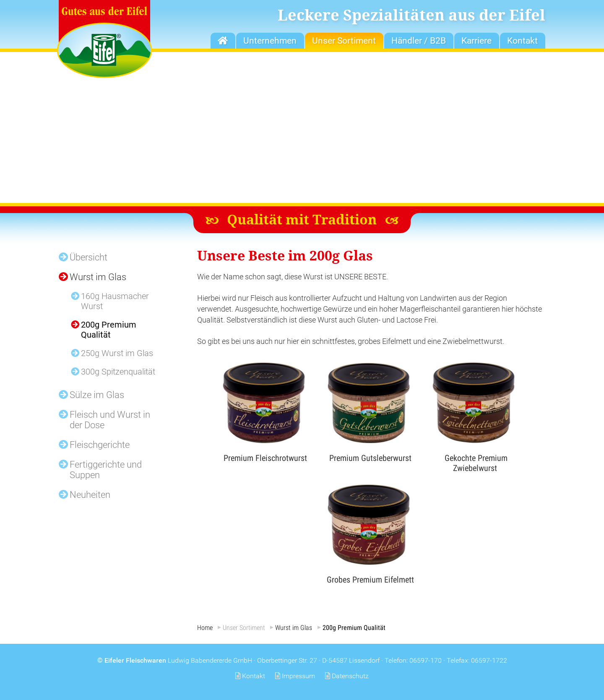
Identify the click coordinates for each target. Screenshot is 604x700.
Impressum (298, 676)
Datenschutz (350, 676)
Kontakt (254, 676)
